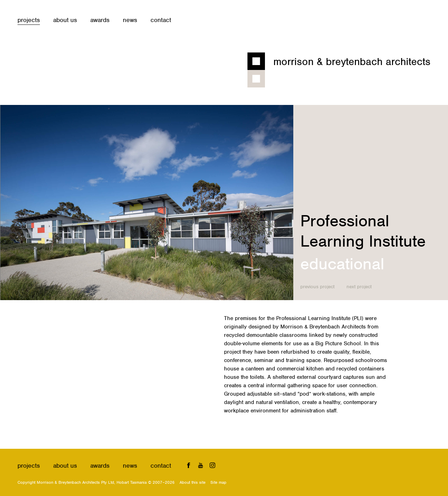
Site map (218, 482)
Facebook (189, 465)
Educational (342, 264)
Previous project (317, 287)
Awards (100, 20)
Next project (359, 287)
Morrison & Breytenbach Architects (352, 62)
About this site (192, 482)
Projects (29, 20)
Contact (161, 20)
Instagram (212, 465)
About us (65, 20)
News (130, 20)
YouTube (201, 465)
